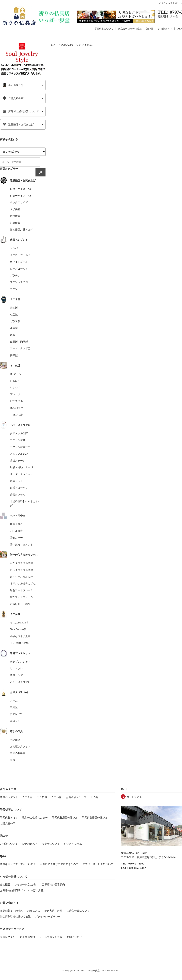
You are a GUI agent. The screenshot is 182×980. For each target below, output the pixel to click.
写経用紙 (15, 740)
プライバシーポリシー (48, 917)
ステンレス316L (19, 282)
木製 (13, 335)
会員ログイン (8, 937)
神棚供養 (15, 223)
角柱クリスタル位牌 (21, 577)
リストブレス (18, 668)
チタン (14, 289)
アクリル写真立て (20, 447)
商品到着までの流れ (11, 911)
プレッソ (15, 394)
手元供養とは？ (9, 818)
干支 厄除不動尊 (19, 643)
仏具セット (16, 481)
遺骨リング (16, 675)
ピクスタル (16, 401)
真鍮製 (14, 308)
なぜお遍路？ (30, 844)
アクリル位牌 (18, 440)
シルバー (15, 248)
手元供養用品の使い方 (65, 818)
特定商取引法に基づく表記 (15, 917)
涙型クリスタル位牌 (21, 563)
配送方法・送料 (53, 911)
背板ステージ (18, 461)
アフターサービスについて (98, 864)
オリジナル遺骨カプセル (24, 583)
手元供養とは (13, 85)
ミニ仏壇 (42, 797)
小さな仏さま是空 (20, 636)
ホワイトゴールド (20, 262)
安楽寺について (51, 844)
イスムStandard (19, 623)
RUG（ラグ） (18, 408)
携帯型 (14, 355)
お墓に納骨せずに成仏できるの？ (59, 864)
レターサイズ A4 (20, 196)
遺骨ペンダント (9, 797)
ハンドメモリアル (20, 682)
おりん (14, 701)
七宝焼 (14, 315)
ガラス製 (15, 321)
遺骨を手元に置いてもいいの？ (18, 864)
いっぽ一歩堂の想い (26, 884)
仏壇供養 (15, 216)
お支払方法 (34, 911)
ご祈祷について (9, 844)
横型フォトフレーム (21, 597)
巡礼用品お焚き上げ (21, 230)
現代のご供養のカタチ (35, 818)
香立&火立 (16, 714)
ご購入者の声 (13, 98)
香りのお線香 (18, 753)
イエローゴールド (20, 255)
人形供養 (15, 209)
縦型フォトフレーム (21, 590)
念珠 (13, 760)
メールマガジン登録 (51, 937)
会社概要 (5, 884)
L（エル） (16, 387)
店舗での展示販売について (21, 111)
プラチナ (15, 275)
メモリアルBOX (19, 454)
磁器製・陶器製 (19, 342)
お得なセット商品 (20, 604)
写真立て (15, 721)
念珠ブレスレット (20, 662)
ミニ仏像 (56, 797)
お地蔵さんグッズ (20, 746)
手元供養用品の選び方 (95, 818)
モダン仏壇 (16, 415)
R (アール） (17, 374)
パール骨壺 (16, 531)
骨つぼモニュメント (21, 544)
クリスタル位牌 (19, 433)
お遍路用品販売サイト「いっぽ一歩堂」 (23, 890)
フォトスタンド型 (20, 348)
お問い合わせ (74, 937)
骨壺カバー (16, 538)
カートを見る (134, 797)
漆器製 (14, 328)
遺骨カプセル (18, 495)
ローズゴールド (19, 269)
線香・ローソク (19, 488)
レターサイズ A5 (20, 189)
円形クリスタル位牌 (21, 570)
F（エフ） (16, 381)
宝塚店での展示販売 (53, 884)
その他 (94, 797)
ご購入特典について (78, 911)
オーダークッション (21, 474)
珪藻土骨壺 (16, 524)
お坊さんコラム (73, 844)
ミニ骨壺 (27, 797)
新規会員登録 (27, 937)
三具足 (14, 707)
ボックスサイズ (19, 202)
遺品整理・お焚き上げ (18, 124)
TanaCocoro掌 (18, 629)
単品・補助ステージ (21, 467)
